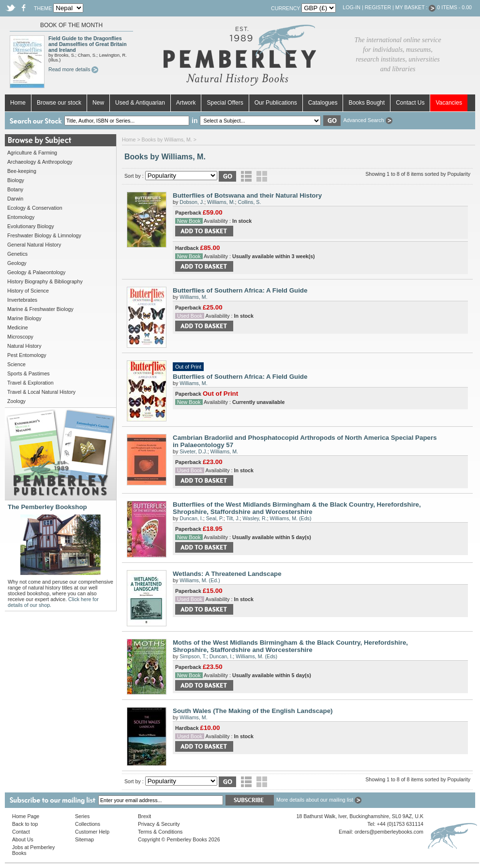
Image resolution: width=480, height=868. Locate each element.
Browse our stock (59, 103)
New (98, 103)
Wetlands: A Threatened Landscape (227, 574)
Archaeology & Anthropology (40, 162)
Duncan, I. (191, 518)
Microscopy (20, 337)
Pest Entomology (27, 355)
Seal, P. (215, 518)
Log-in (352, 7)
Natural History (24, 346)
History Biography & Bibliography (45, 281)
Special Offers (225, 103)
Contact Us (410, 103)
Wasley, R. (255, 518)
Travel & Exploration (30, 383)
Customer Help (92, 832)
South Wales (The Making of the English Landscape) (253, 711)
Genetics (17, 254)
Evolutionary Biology (31, 226)
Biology (16, 180)
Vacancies (449, 103)
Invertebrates (22, 300)
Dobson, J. (192, 202)
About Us (23, 839)
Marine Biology (24, 318)
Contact (21, 832)
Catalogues (323, 103)
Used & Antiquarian (140, 103)
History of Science (28, 291)
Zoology (16, 401)
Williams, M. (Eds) (291, 518)
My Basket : (416, 7)
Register (378, 7)
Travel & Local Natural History (41, 392)
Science (16, 364)
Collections (88, 824)
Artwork (186, 103)
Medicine (18, 327)
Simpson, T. (193, 656)
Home (18, 103)
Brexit (144, 816)
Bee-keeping (22, 171)
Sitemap (84, 839)
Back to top (25, 824)
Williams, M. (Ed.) (200, 580)
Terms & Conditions (160, 832)
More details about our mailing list (319, 800)
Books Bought (367, 103)
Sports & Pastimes (29, 373)
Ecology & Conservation (35, 208)
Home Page (26, 816)
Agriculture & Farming (32, 153)
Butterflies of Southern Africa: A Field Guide (240, 290)
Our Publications (276, 103)
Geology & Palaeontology (36, 272)
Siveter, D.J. (193, 451)
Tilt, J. (233, 518)
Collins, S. (249, 202)
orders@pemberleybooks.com (389, 832)
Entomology (21, 217)
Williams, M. (221, 202)
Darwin (15, 199)
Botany (15, 189)
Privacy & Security (159, 824)
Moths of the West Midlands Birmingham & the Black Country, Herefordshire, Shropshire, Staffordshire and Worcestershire (290, 646)
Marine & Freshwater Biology (40, 309)
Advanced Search (367, 120)
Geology (17, 263)
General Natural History (34, 245)
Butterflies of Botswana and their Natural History (247, 195)
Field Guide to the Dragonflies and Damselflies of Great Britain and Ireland (88, 44)
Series (82, 816)
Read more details (73, 69)
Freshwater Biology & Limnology (44, 235)
